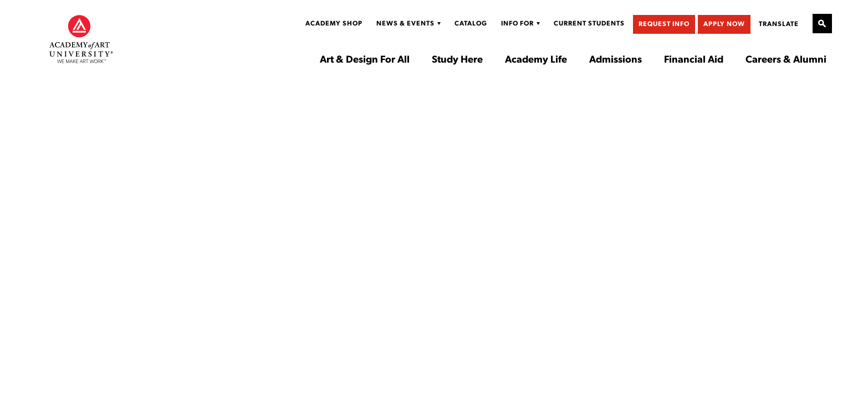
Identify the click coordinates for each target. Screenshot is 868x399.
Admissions (616, 60)
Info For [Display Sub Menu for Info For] (517, 24)
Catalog (471, 24)
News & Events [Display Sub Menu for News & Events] (405, 24)
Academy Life (536, 60)
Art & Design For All (365, 60)
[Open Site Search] (822, 24)
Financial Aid (694, 60)
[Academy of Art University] (81, 39)
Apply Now (724, 24)
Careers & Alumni (786, 60)
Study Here (457, 60)
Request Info (664, 24)
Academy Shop (334, 24)
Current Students (589, 24)
